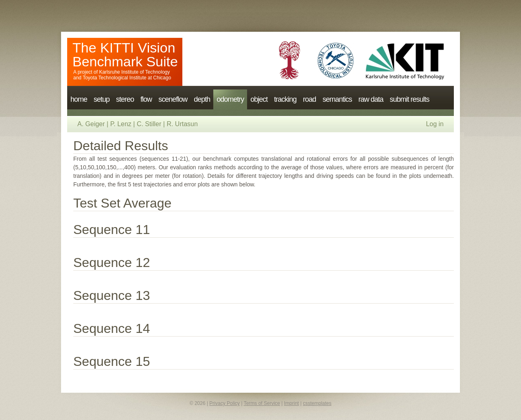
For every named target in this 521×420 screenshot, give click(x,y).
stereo (125, 99)
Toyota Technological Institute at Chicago (127, 78)
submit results (409, 99)
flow (146, 99)
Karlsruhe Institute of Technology (134, 72)
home (79, 99)
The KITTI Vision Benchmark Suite (125, 55)
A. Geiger (91, 124)
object (259, 99)
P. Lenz (121, 124)
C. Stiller (149, 124)
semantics (337, 99)
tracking (285, 99)
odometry (230, 99)
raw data (371, 99)
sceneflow (173, 99)
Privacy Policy (224, 403)
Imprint (292, 403)
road (309, 99)
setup (102, 99)
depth (202, 99)
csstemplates (317, 403)
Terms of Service (262, 403)
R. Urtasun (182, 124)
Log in (435, 124)
